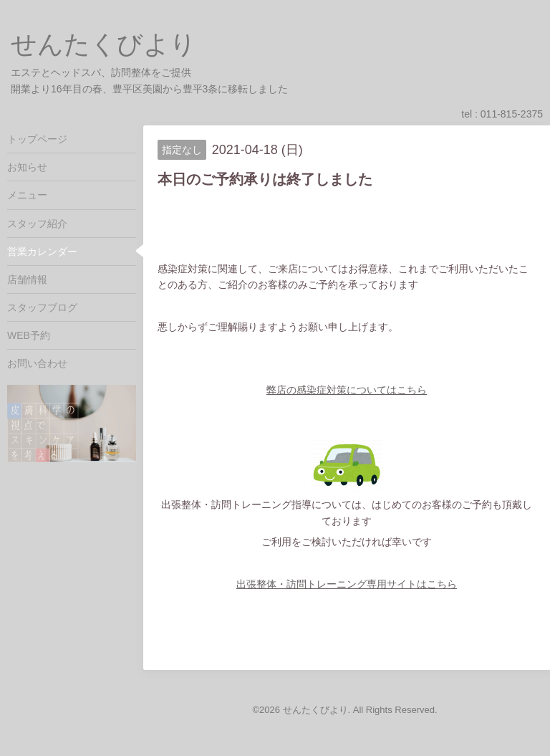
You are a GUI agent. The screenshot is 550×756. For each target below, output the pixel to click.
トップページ (37, 139)
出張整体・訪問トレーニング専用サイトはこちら (347, 584)
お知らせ (27, 167)
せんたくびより (103, 44)
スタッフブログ (42, 307)
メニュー (27, 195)
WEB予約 (29, 335)
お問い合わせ (37, 363)
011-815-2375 (512, 114)
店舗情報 (27, 279)
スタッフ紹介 (37, 224)
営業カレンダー (42, 252)
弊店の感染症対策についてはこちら (347, 390)
